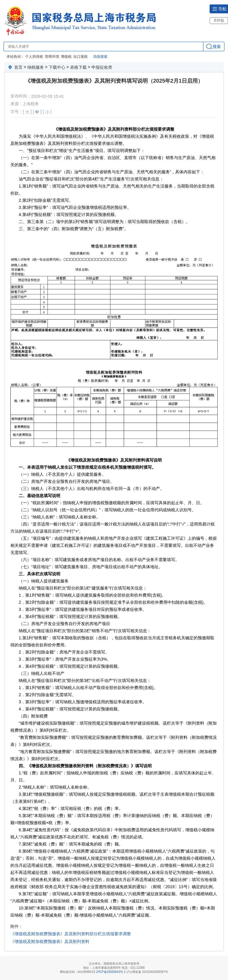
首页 (18, 67)
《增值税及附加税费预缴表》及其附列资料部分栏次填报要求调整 (71, 934)
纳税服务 (36, 67)
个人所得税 (34, 57)
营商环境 (52, 57)
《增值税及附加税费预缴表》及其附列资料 (50, 941)
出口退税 (80, 57)
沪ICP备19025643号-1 (111, 972)
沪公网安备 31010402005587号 (147, 972)
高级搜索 (100, 57)
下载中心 (57, 67)
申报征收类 (102, 67)
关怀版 (219, 20)
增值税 (66, 57)
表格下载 (78, 67)
